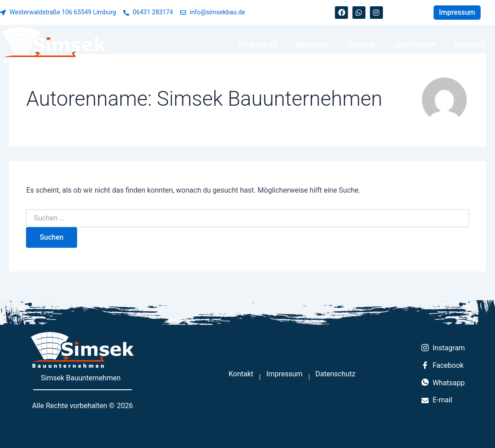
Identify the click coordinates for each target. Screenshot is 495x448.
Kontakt (470, 45)
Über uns (312, 45)
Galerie (361, 45)
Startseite (257, 45)
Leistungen (415, 45)
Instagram (443, 349)
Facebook (443, 366)
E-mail (437, 400)
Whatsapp (443, 383)
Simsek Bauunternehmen (81, 378)
